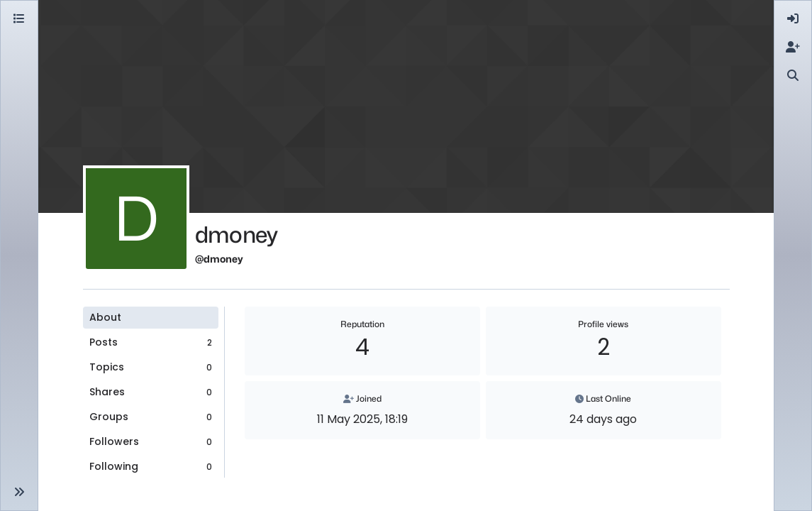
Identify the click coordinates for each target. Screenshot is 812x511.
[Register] (793, 48)
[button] (19, 492)
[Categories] (19, 19)
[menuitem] (793, 19)
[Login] (793, 19)
